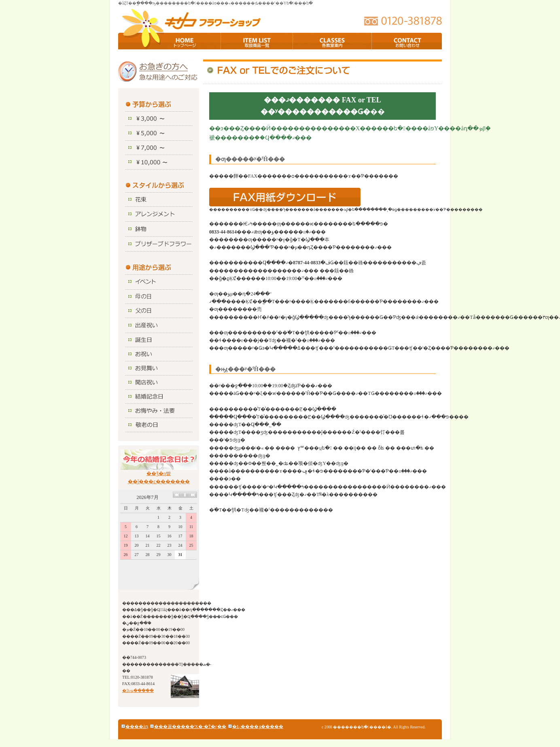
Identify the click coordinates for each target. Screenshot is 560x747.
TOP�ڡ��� (194, 41)
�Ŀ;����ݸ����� (258, 726)
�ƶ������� (332, 41)
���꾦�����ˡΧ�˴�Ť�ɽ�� (190, 726)
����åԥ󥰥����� (137, 726)
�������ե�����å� (190, 19)
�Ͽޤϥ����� (138, 691)
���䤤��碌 (407, 41)
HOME (145, 41)
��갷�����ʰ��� (257, 41)
